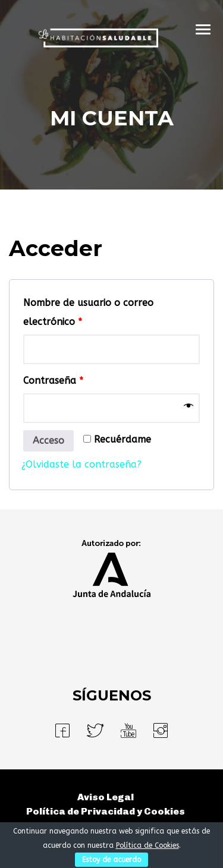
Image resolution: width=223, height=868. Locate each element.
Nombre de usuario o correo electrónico (88, 312)
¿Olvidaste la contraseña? (81, 464)
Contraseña (53, 381)
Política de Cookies (147, 845)
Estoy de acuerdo (111, 860)
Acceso (48, 441)
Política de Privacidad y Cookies (106, 811)
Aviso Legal (106, 797)
